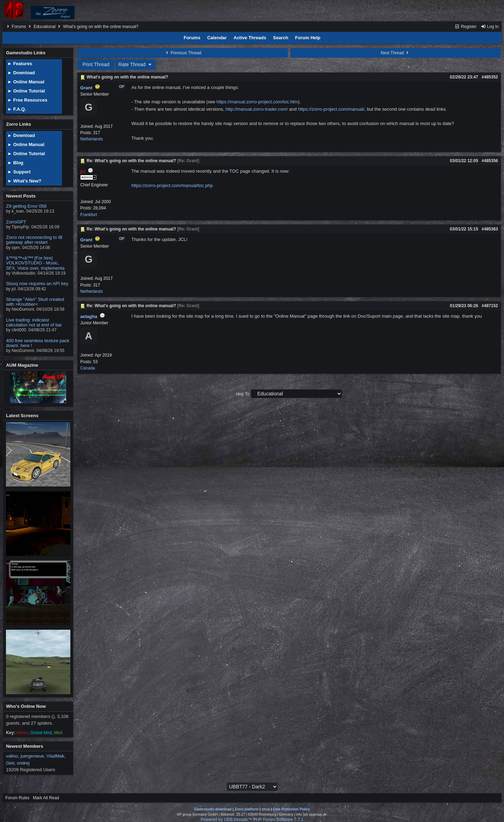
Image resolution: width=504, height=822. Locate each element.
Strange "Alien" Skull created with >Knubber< (35, 302)
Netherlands (92, 139)
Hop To (243, 394)
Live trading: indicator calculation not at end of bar (34, 322)
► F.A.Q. (17, 109)
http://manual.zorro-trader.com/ (257, 109)
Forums (19, 27)
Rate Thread (136, 64)
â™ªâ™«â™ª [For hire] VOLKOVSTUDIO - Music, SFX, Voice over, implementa (35, 263)
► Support (19, 172)
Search (281, 38)
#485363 (490, 229)
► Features (20, 64)
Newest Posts (21, 196)
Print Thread (96, 64)
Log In (490, 27)
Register (466, 27)
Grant (86, 88)
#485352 (490, 77)
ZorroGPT (16, 222)
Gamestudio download (213, 809)
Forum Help (308, 38)
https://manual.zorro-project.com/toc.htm (257, 102)
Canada (87, 368)
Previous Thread (183, 53)
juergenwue (32, 756)
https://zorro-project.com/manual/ (331, 109)
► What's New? (24, 181)
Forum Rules (17, 798)
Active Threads (250, 38)
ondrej (23, 763)
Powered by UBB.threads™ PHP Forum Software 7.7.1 (252, 820)
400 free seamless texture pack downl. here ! (38, 343)
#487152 (490, 306)
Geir (10, 763)
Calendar (217, 38)
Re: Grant (188, 161)
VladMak (55, 756)
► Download (21, 73)
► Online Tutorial (26, 91)
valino (12, 756)
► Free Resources (27, 100)
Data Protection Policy (291, 809)
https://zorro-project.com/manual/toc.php (172, 185)
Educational (45, 27)
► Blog (15, 163)
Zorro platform (247, 809)
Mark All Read (46, 798)
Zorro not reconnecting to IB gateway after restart (34, 240)
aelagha (89, 316)
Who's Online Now (26, 706)
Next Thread (395, 53)
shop (266, 809)
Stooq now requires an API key (37, 284)
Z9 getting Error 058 (26, 206)
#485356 (490, 161)
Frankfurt (89, 215)
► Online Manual (26, 82)
